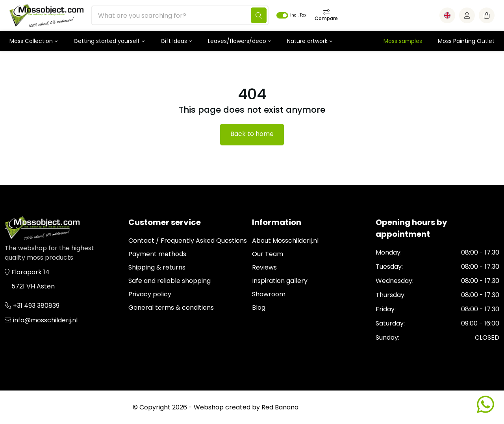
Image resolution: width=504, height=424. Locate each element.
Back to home (252, 134)
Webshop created (222, 407)
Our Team (268, 254)
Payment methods (157, 254)
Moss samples (403, 41)
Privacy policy (150, 294)
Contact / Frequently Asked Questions (188, 241)
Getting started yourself (107, 41)
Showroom (269, 294)
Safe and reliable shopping (170, 281)
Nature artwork (307, 41)
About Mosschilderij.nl (285, 241)
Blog (259, 308)
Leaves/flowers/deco (237, 41)
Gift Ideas (174, 41)
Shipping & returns (157, 267)
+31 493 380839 (36, 306)
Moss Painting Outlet (466, 41)
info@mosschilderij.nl (45, 320)
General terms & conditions (171, 308)
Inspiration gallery (280, 281)
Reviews (264, 267)
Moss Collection (31, 41)
